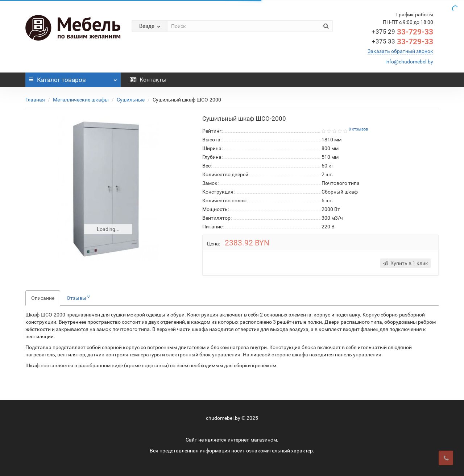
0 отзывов (358, 129)
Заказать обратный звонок (400, 51)
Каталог (73, 78)
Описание (43, 298)
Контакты (148, 80)
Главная (35, 100)
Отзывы (78, 297)
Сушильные (131, 100)
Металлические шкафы (81, 100)
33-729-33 (403, 32)
